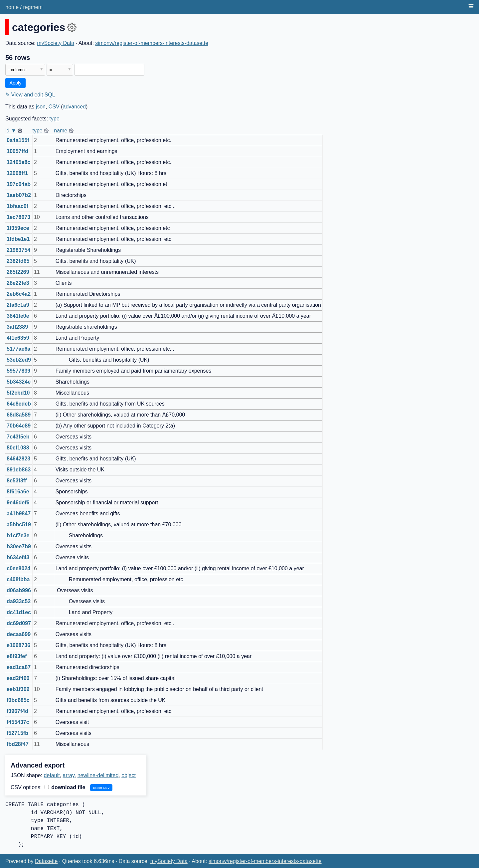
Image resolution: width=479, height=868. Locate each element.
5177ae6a (18, 349)
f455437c (18, 722)
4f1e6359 (18, 338)
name (61, 131)
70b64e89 (19, 426)
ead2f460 (18, 678)
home (12, 7)
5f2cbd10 (18, 393)
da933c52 (19, 601)
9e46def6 (18, 503)
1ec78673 (18, 217)
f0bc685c (18, 700)
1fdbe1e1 (18, 239)
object (129, 775)
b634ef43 (18, 557)
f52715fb (17, 733)
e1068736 (18, 645)
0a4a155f (18, 140)
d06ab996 (19, 590)
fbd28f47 (18, 744)
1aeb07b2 (19, 195)
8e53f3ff (17, 481)
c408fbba (18, 579)
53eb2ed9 (19, 360)
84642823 (18, 459)
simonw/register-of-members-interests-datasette (152, 43)
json (41, 107)
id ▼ (11, 131)
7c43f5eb (18, 437)
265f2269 (18, 272)
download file (65, 787)
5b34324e (19, 382)
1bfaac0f (17, 206)
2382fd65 (18, 261)
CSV (54, 107)
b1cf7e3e (18, 535)
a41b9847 (19, 514)
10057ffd (17, 151)
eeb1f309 (18, 689)
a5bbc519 (19, 524)
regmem (33, 7)
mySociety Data (56, 43)
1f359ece (18, 228)
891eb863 (19, 470)
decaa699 (19, 634)
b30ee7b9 (19, 546)
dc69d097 (19, 623)
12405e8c (18, 162)
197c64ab (19, 184)
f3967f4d (17, 711)
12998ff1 (17, 173)
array (69, 775)
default (52, 775)
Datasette (46, 861)
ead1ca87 (19, 667)
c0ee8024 (18, 568)
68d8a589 (19, 415)
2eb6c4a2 (19, 294)
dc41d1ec (19, 612)
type (55, 119)
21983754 (18, 250)
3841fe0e (18, 316)
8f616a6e (18, 492)
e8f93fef (17, 656)
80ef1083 (18, 448)
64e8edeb (19, 404)
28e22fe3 (18, 283)
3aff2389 (17, 327)
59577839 (18, 371)
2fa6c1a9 (18, 305)
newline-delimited (98, 775)
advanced (74, 107)
